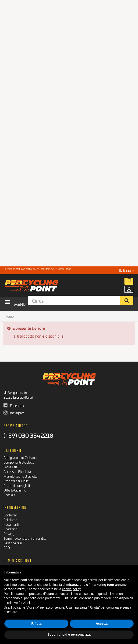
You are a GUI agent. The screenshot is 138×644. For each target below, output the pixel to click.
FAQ (7, 547)
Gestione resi (13, 543)
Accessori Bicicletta (17, 471)
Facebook (14, 405)
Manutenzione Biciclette (20, 476)
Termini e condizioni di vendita (25, 538)
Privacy (9, 534)
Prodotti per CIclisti (17, 481)
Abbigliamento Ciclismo (20, 457)
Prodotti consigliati (17, 485)
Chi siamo (10, 520)
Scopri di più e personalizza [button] (69, 634)
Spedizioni (11, 529)
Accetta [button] (102, 624)
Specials (9, 495)
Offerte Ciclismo (15, 490)
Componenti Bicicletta (19, 462)
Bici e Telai (11, 467)
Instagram (14, 413)
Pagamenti (11, 524)
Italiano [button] (127, 270)
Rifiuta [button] (36, 624)
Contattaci (11, 515)
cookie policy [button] (71, 589)
